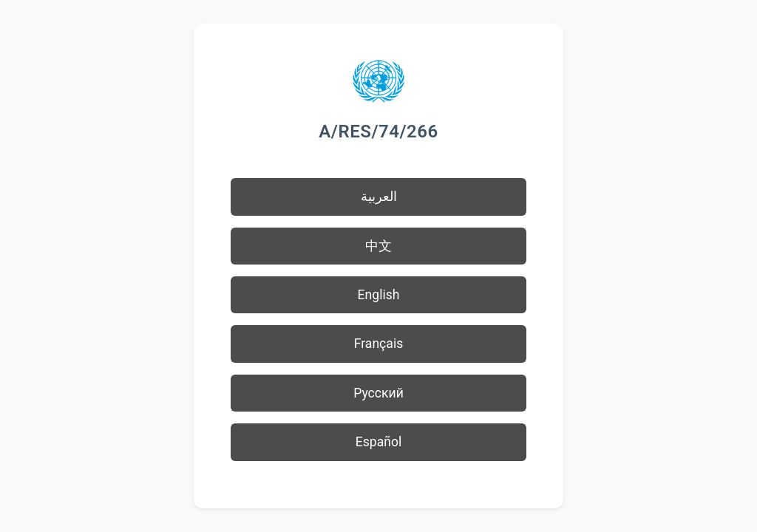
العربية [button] (379, 197)
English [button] (379, 295)
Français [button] (379, 344)
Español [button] (379, 442)
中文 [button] (378, 246)
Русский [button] (378, 393)
